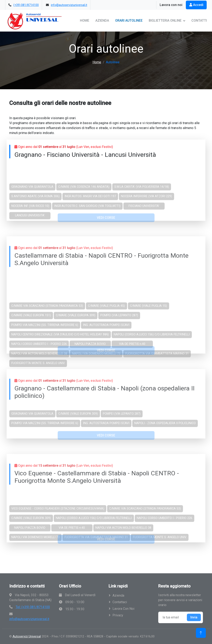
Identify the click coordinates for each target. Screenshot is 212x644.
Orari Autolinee (129, 21)
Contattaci (120, 602)
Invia (194, 617)
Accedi (196, 5)
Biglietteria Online (165, 21)
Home (85, 21)
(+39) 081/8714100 (26, 5)
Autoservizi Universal (27, 636)
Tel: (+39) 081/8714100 (33, 607)
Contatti (199, 21)
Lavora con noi (171, 5)
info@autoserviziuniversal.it (69, 5)
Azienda (102, 21)
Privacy (118, 615)
